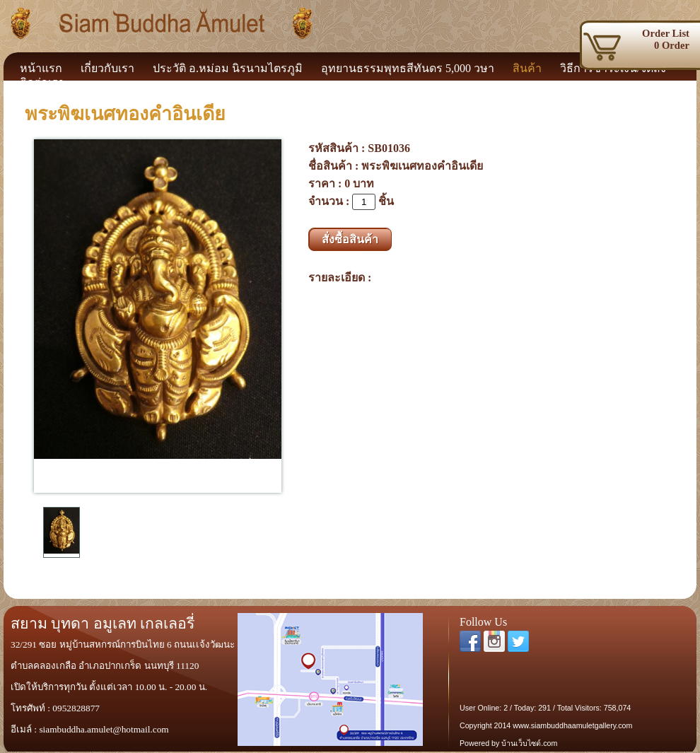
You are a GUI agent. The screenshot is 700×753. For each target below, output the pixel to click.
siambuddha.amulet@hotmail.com (104, 729)
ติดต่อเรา (42, 82)
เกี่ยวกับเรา (107, 68)
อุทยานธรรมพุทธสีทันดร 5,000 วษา (408, 68)
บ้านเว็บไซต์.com (529, 743)
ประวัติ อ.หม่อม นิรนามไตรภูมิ (228, 68)
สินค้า (527, 68)
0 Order (645, 39)
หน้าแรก (41, 68)
